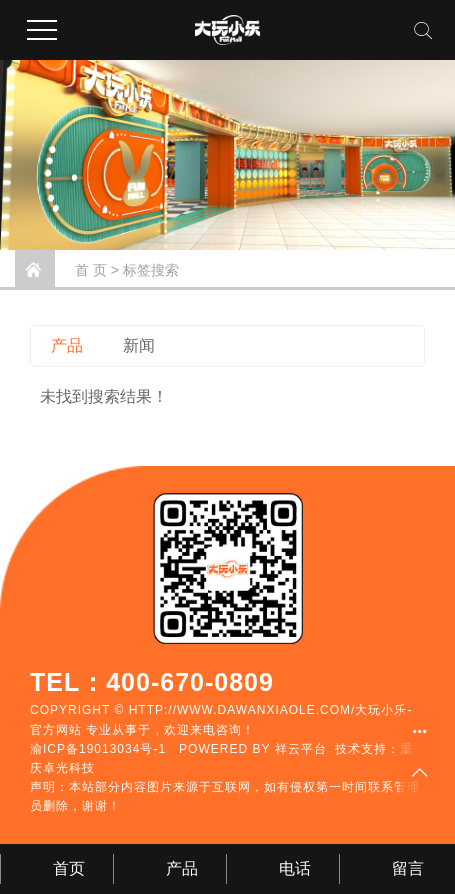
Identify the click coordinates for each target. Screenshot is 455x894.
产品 (67, 345)
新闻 (139, 345)
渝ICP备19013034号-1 (98, 749)
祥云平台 (301, 749)
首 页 (91, 270)
